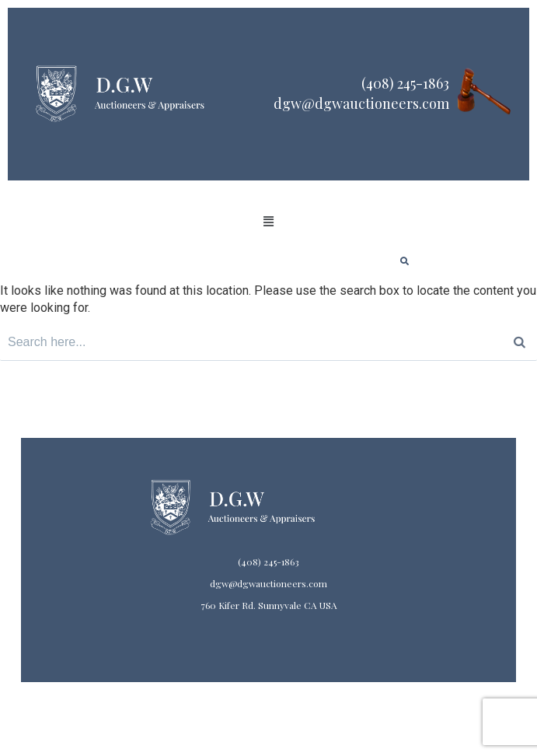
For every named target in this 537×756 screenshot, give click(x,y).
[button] (268, 222)
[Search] (520, 343)
